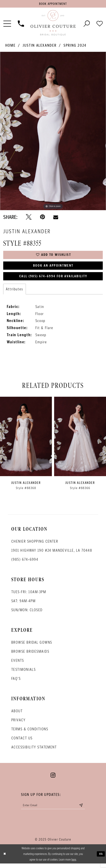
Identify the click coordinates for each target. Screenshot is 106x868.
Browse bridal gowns (32, 646)
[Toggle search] (87, 24)
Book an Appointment (53, 268)
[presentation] (26, 440)
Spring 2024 (75, 46)
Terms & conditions (30, 733)
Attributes (15, 293)
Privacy (18, 724)
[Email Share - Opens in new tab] (56, 218)
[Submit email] (84, 809)
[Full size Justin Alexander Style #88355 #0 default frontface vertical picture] (53, 132)
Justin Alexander (40, 46)
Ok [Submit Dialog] (101, 858)
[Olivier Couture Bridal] (53, 24)
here (74, 864)
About (17, 715)
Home (11, 46)
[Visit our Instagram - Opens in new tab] (53, 779)
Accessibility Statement (34, 751)
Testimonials (24, 673)
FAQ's (16, 682)
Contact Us (22, 742)
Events (18, 664)
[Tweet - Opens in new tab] (29, 218)
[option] (53, 132)
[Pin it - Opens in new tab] (42, 218)
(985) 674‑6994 (25, 563)
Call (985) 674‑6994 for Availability (53, 279)
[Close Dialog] (5, 858)
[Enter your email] (53, 809)
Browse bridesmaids (30, 655)
